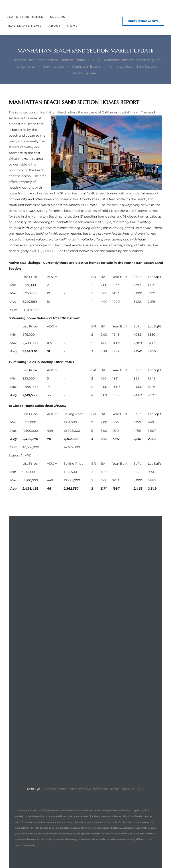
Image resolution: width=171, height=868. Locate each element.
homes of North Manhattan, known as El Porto (61, 205)
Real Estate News (24, 26)
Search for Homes (25, 17)
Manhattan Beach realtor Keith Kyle (83, 222)
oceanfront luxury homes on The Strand (40, 193)
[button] (143, 21)
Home (72, 26)
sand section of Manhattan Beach (41, 112)
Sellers (58, 17)
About (55, 26)
